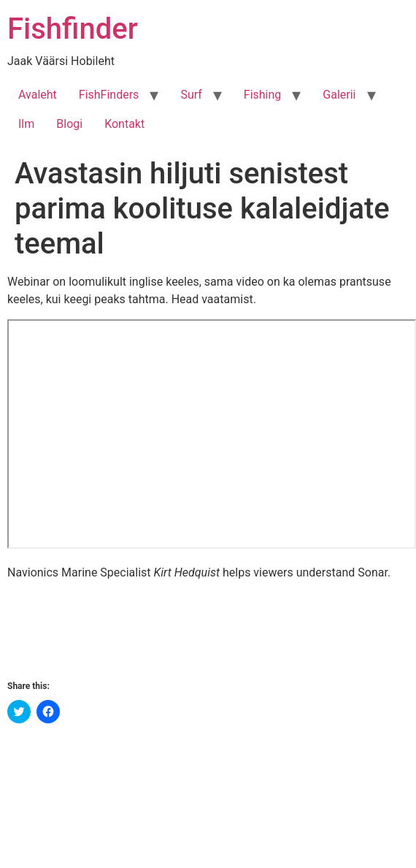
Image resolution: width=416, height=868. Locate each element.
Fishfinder (73, 29)
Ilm (26, 124)
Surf (191, 95)
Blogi (69, 124)
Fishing (263, 95)
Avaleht (38, 95)
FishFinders (109, 95)
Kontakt (124, 124)
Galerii (339, 95)
